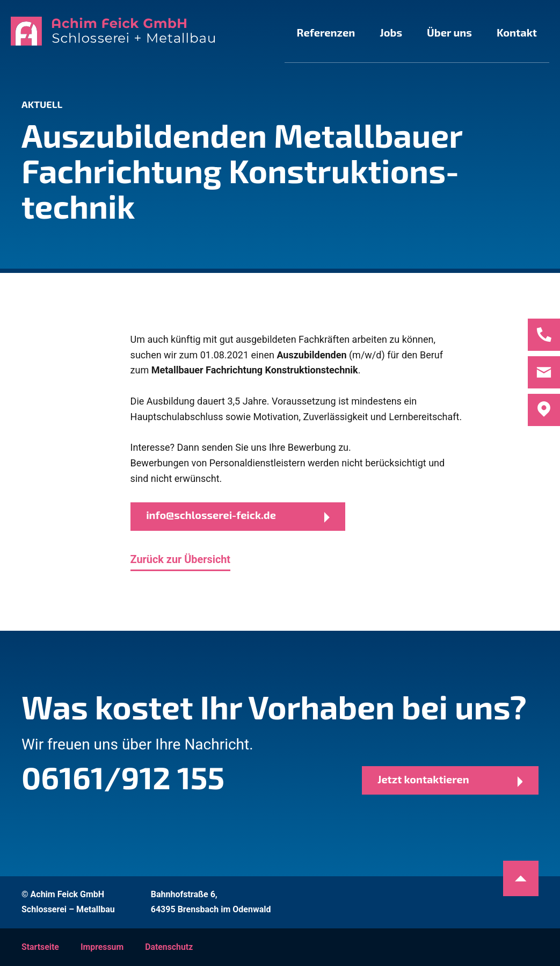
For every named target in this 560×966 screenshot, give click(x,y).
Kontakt (512, 32)
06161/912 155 (128, 776)
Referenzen (292, 32)
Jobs (367, 32)
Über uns (435, 32)
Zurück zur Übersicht (181, 560)
